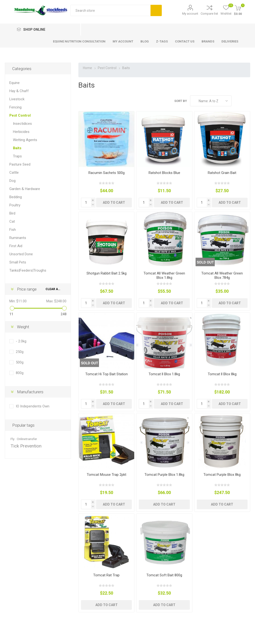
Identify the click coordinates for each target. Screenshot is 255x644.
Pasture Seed (20, 164)
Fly (12, 439)
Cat (12, 221)
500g (20, 362)
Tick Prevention (26, 446)
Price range (27, 289)
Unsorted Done (21, 254)
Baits (17, 148)
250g (20, 352)
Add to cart (114, 203)
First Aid (16, 246)
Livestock (17, 99)
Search (156, 10)
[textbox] (111, 10)
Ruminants (18, 238)
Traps (17, 156)
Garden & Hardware (25, 189)
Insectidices (22, 124)
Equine (14, 83)
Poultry (15, 205)
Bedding (16, 197)
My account (190, 14)
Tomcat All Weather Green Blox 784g (222, 275)
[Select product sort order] (211, 101)
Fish (13, 230)
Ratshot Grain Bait (222, 173)
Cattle (14, 173)
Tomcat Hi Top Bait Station (107, 374)
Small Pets (18, 262)
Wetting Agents (25, 140)
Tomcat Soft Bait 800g (164, 575)
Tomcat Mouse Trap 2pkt (107, 475)
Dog (12, 181)
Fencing (15, 107)
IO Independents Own (33, 406)
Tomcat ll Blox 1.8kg (164, 374)
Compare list (209, 14)
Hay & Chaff (19, 91)
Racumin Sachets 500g (107, 173)
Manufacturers (30, 392)
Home (87, 68)
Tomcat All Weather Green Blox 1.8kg (164, 275)
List (247, 101)
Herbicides (21, 132)
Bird (12, 213)
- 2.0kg (21, 341)
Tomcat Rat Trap (106, 575)
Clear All (53, 289)
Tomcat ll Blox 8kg (222, 374)
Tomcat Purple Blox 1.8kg (164, 475)
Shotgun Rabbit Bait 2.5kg (107, 273)
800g (20, 373)
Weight (23, 327)
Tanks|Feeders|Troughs (28, 270)
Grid (238, 101)
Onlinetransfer (27, 439)
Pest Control (20, 115)
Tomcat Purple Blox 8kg (222, 475)
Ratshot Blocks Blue (164, 173)
